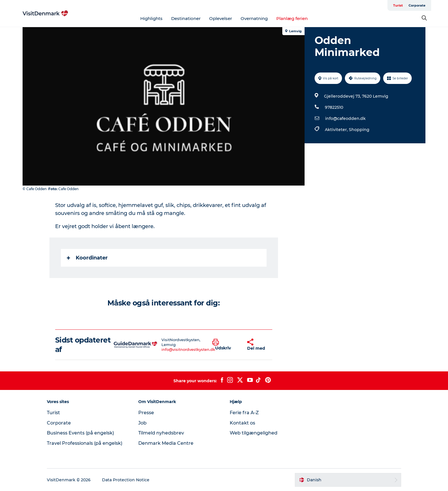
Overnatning (254, 18)
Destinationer (186, 18)
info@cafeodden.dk (345, 118)
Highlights (151, 18)
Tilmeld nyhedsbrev (161, 433)
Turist (398, 5)
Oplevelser (221, 18)
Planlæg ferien (292, 18)
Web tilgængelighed (254, 433)
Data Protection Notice (126, 480)
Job (142, 423)
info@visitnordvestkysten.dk (188, 349)
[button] (225, 345)
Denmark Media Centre (166, 443)
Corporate (417, 5)
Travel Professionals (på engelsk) (85, 443)
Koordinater (87, 258)
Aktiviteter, (337, 130)
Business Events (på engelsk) (80, 433)
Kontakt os (242, 423)
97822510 (334, 107)
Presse (146, 413)
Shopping (359, 130)
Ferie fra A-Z (244, 413)
